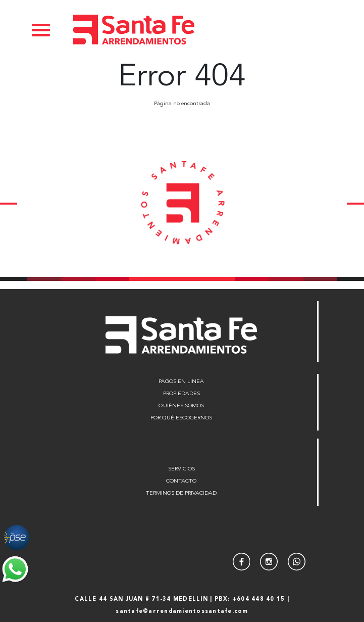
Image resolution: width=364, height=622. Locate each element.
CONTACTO (181, 481)
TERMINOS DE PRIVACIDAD (181, 493)
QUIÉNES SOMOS (181, 406)
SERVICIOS (181, 469)
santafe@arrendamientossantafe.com (182, 612)
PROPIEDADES (181, 394)
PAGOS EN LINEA (181, 382)
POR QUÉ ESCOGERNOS (181, 418)
